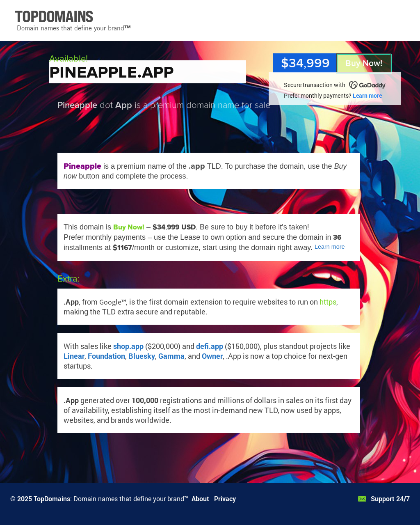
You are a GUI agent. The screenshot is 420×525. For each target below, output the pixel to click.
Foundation (106, 356)
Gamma (171, 356)
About (200, 499)
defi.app (210, 346)
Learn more (367, 95)
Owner (212, 356)
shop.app (128, 346)
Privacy (225, 499)
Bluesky (142, 356)
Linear (74, 356)
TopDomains (52, 499)
